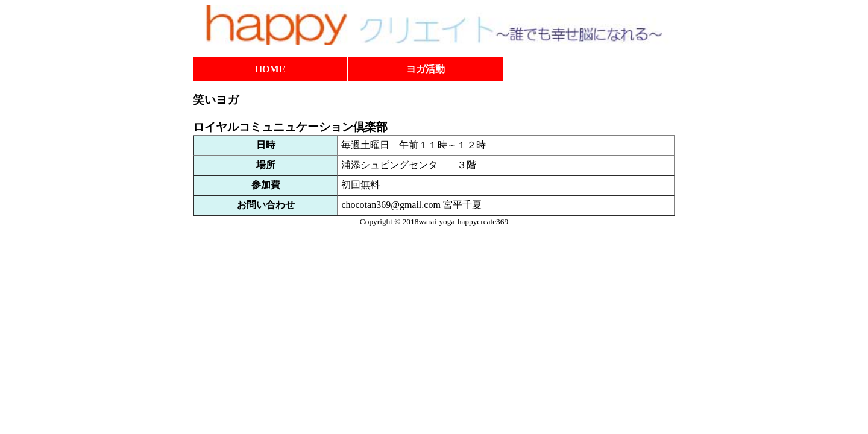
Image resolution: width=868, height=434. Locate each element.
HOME (270, 69)
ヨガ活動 (426, 69)
